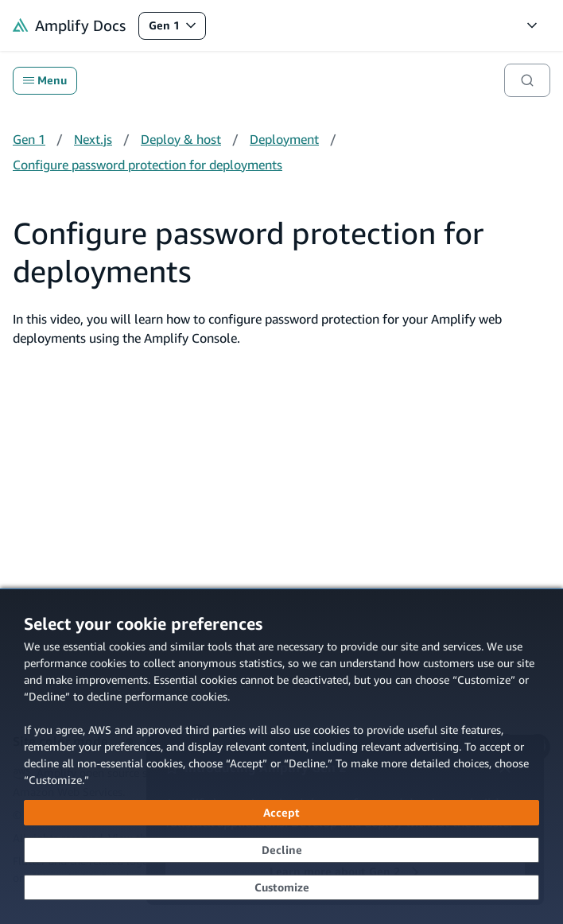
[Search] (527, 80)
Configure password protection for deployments (148, 165)
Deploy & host (181, 139)
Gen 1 (177, 29)
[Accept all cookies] (281, 813)
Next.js (93, 139)
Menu (45, 80)
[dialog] (281, 756)
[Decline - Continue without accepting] (281, 850)
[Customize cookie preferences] (281, 887)
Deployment (284, 139)
